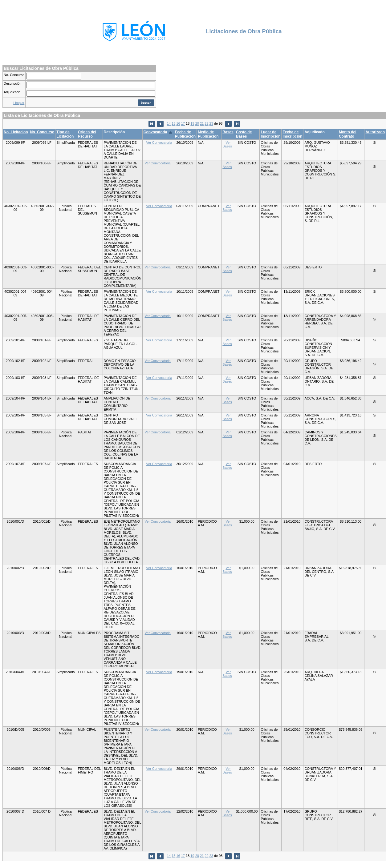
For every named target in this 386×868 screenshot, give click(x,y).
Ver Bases (227, 144)
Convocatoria (155, 132)
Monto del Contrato (348, 134)
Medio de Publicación (208, 134)
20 (197, 124)
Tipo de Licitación (65, 134)
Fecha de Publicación (185, 134)
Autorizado (375, 132)
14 (169, 124)
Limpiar (19, 103)
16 (178, 124)
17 (183, 124)
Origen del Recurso (87, 134)
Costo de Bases (244, 134)
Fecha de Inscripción (292, 134)
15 (173, 124)
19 (192, 124)
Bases (228, 132)
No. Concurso (14, 75)
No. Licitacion (16, 132)
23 (211, 124)
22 (206, 124)
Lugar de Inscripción (270, 134)
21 (202, 124)
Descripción (12, 83)
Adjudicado (12, 92)
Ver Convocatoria (159, 143)
